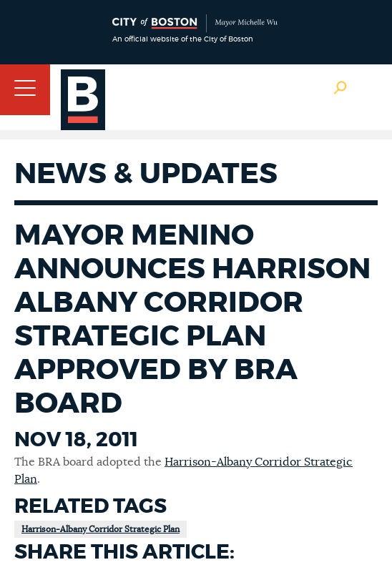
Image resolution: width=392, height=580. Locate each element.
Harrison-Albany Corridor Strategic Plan (101, 529)
